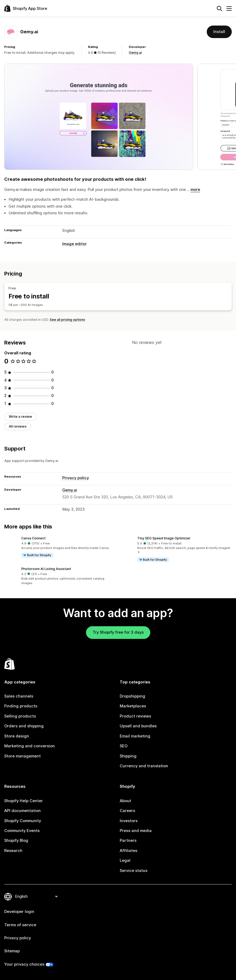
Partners (128, 840)
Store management (22, 756)
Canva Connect (33, 538)
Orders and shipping (24, 726)
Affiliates (129, 851)
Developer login (19, 912)
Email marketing (135, 736)
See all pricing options (67, 320)
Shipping (128, 756)
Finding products (21, 706)
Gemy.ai (135, 53)
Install (219, 32)
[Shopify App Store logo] (26, 8)
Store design (17, 736)
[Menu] (229, 9)
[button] (60, 547)
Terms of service (20, 925)
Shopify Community (23, 821)
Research (13, 851)
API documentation (22, 811)
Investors (129, 821)
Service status (134, 871)
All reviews (18, 426)
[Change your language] (36, 896)
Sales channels (19, 696)
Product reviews (135, 716)
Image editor (74, 244)
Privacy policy (76, 478)
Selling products (20, 716)
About (125, 801)
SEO (124, 746)
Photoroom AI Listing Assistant (46, 569)
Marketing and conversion (30, 746)
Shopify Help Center (24, 801)
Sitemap (12, 951)
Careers (127, 811)
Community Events (22, 831)
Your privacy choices (24, 964)
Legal (125, 860)
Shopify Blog (16, 840)
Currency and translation (144, 766)
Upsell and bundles (138, 726)
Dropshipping (133, 696)
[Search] (220, 9)
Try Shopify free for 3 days (118, 632)
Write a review (20, 417)
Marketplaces (133, 706)
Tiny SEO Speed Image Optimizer (164, 538)
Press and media (136, 831)
